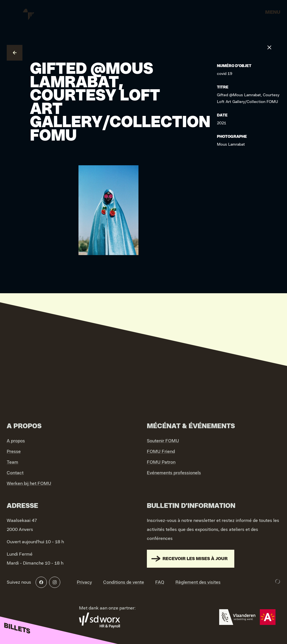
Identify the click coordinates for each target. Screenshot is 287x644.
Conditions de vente (124, 582)
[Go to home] (28, 14)
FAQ (160, 582)
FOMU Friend (161, 452)
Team (12, 462)
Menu (273, 12)
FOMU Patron (161, 462)
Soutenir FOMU (163, 441)
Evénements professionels (174, 473)
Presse (14, 452)
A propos (16, 441)
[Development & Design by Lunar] (278, 581)
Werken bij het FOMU (29, 483)
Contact (15, 473)
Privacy (84, 582)
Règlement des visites (198, 582)
